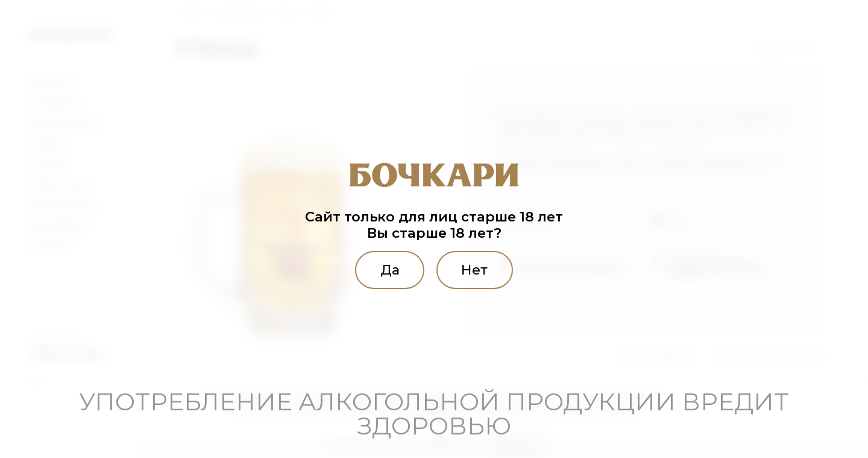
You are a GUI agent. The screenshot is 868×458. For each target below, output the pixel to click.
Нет (475, 270)
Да (389, 270)
